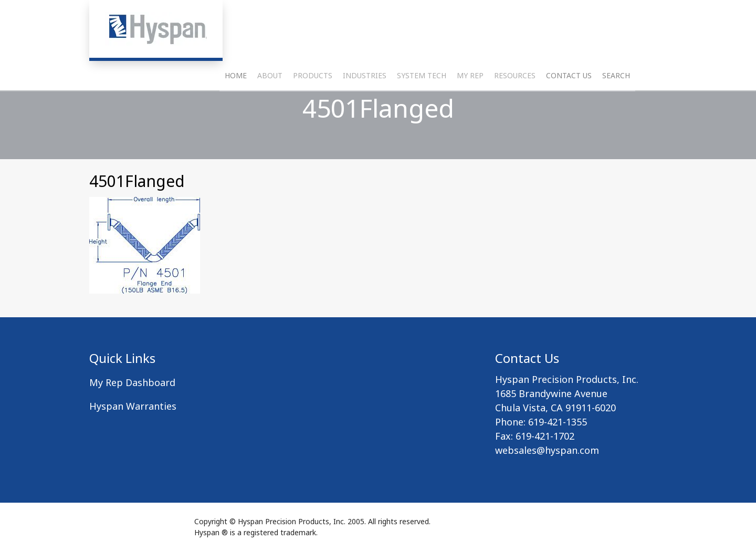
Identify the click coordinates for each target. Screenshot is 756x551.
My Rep (470, 103)
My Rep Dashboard (132, 382)
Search (616, 103)
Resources (515, 103)
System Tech (422, 103)
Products (313, 103)
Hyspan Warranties (133, 406)
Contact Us (569, 103)
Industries (365, 103)
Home (236, 103)
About (270, 103)
